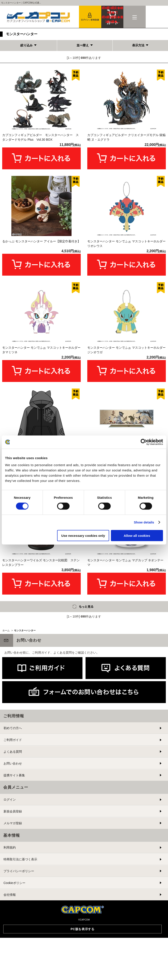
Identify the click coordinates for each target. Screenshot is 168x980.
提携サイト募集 (14, 849)
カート (112, 15)
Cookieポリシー (14, 956)
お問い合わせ (13, 837)
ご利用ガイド (13, 813)
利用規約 (10, 921)
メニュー (135, 17)
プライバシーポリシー (19, 945)
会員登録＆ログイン (90, 17)
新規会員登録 (13, 885)
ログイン (10, 873)
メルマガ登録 (13, 897)
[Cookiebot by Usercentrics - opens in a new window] (144, 442)
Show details (144, 522)
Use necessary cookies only (83, 535)
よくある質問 (13, 825)
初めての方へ (13, 801)
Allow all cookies (137, 535)
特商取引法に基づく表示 (20, 933)
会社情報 (10, 968)
